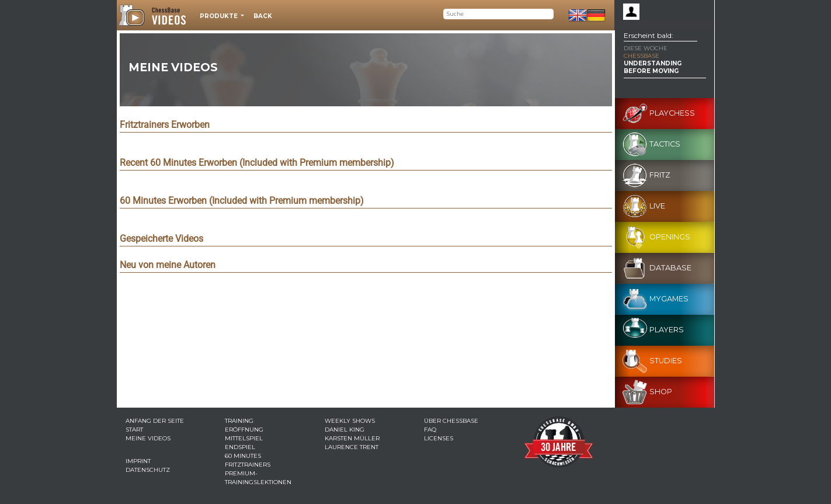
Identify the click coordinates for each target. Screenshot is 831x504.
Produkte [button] (220, 16)
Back (263, 16)
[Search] (498, 14)
